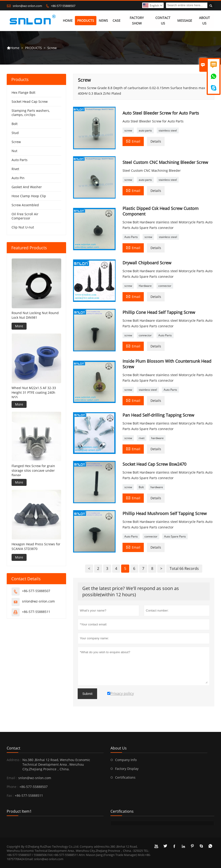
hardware (157, 438)
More (19, 326)
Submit (87, 694)
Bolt (141, 487)
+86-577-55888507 (63, 6)
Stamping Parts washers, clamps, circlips (31, 113)
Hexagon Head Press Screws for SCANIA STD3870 (36, 546)
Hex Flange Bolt (23, 93)
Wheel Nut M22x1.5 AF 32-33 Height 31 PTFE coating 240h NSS (34, 392)
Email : (12, 778)
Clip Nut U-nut (23, 227)
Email (133, 141)
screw (128, 130)
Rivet (15, 169)
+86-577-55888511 (36, 612)
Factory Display (127, 769)
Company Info (126, 760)
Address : (14, 760)
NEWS (103, 21)
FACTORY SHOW (137, 21)
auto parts (145, 130)
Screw (16, 142)
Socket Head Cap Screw (30, 102)
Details (156, 141)
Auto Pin (18, 178)
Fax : (10, 795)
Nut (14, 151)
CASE (117, 21)
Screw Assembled (25, 205)
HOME (68, 21)
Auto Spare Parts (175, 536)
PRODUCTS (86, 21)
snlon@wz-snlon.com (27, 6)
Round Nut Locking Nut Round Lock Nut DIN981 (35, 315)
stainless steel (168, 130)
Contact (14, 748)
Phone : (12, 787)
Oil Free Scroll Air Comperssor (25, 216)
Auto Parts (131, 237)
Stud (15, 133)
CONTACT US (163, 21)
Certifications (125, 777)
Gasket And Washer (27, 187)
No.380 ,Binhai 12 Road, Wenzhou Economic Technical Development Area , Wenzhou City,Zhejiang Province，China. (56, 764)
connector (165, 286)
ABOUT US (204, 21)
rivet (142, 438)
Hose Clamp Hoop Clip (29, 196)
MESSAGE (185, 21)
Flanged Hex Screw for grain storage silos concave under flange (33, 470)
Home (13, 48)
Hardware (145, 286)
